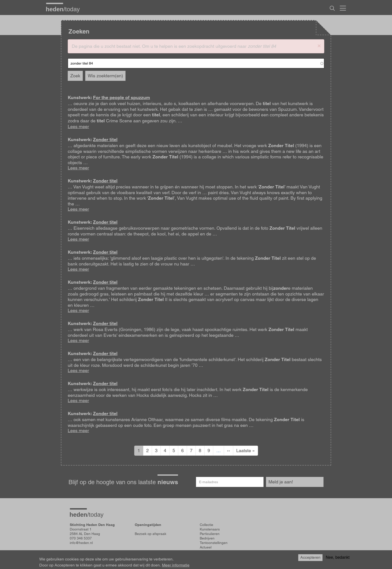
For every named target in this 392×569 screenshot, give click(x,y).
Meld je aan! (281, 482)
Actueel (206, 547)
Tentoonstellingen (214, 543)
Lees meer (78, 126)
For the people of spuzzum (121, 97)
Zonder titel (105, 139)
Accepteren (310, 558)
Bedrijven (207, 538)
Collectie (206, 525)
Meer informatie (176, 565)
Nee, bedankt (338, 558)
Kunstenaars (210, 529)
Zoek (75, 76)
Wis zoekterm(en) (105, 76)
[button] (319, 45)
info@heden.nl (81, 543)
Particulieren (210, 534)
